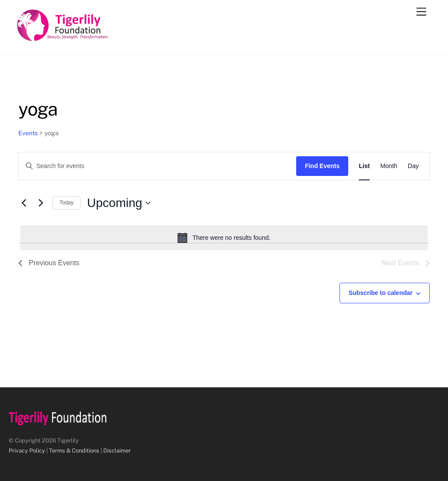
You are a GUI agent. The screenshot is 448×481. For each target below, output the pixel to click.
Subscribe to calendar (381, 293)
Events (28, 133)
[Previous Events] (24, 203)
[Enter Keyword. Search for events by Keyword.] (157, 166)
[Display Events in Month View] (389, 166)
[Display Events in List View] (364, 166)
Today (66, 203)
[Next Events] (41, 203)
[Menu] (421, 12)
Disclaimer (117, 451)
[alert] (224, 238)
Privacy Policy (27, 451)
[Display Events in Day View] (413, 166)
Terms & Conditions (74, 451)
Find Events (322, 166)
